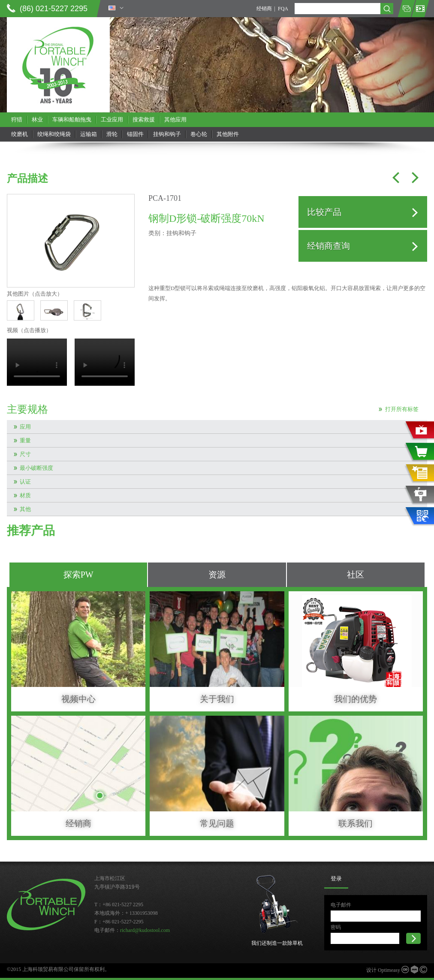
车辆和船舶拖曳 (72, 119)
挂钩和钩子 (167, 134)
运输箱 (89, 134)
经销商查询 (329, 246)
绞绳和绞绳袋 (54, 134)
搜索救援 (144, 119)
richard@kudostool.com (145, 930)
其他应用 (175, 119)
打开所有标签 (402, 409)
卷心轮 (199, 134)
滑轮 (112, 134)
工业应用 (112, 119)
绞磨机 (20, 134)
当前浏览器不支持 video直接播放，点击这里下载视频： (37, 362)
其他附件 (228, 134)
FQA (283, 9)
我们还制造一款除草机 (277, 943)
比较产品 (324, 212)
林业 (37, 119)
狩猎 (17, 119)
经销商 (264, 9)
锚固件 (135, 134)
